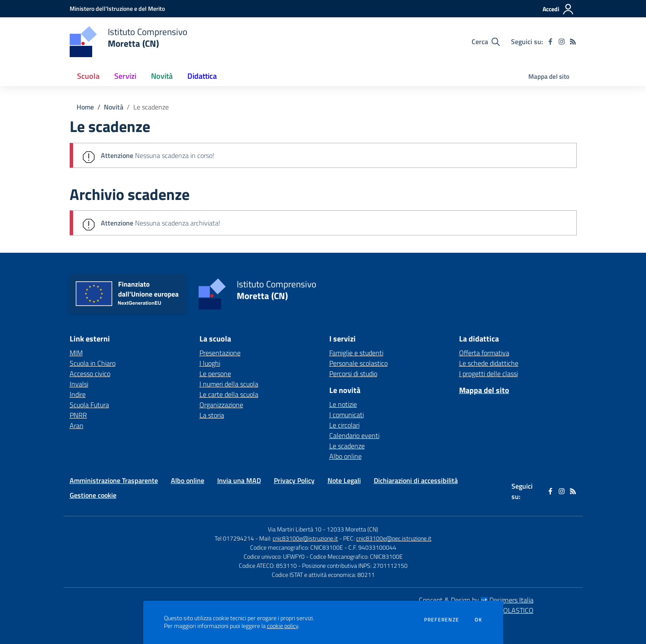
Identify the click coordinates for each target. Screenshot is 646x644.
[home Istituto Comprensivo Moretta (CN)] (129, 42)
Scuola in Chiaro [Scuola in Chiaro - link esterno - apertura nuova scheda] (93, 363)
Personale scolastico (358, 363)
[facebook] (550, 42)
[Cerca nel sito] (486, 42)
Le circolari (344, 425)
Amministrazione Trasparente (114, 480)
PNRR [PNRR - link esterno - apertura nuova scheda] (78, 415)
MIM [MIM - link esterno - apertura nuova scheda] (76, 353)
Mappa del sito (549, 76)
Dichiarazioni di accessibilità (416, 480)
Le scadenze (151, 107)
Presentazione (220, 353)
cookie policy (283, 626)
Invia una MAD (239, 480)
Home (85, 107)
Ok (479, 620)
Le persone (215, 374)
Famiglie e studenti (356, 353)
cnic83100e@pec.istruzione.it (394, 538)
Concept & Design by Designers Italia (476, 600)
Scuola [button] (88, 76)
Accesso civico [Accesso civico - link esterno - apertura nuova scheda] (90, 374)
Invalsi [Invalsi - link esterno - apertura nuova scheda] (79, 384)
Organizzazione (221, 405)
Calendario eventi (354, 435)
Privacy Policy (294, 480)
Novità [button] (162, 76)
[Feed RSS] (573, 42)
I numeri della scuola (229, 384)
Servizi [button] (125, 76)
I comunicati (347, 415)
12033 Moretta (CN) (352, 529)
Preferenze (442, 620)
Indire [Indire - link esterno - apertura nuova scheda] (78, 394)
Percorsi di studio (353, 374)
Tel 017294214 (234, 538)
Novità (114, 107)
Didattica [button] (202, 76)
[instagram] (562, 42)
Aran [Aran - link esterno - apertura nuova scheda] (77, 425)
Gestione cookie (93, 495)
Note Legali (344, 480)
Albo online (345, 456)
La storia (212, 415)
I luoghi (210, 363)
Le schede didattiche (489, 363)
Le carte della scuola (229, 394)
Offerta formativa (484, 353)
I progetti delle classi (489, 374)
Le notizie (343, 404)
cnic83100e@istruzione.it (305, 538)
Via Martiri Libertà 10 (295, 529)
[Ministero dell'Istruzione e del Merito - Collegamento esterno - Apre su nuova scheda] (117, 8)
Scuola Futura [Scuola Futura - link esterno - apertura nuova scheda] (89, 405)
